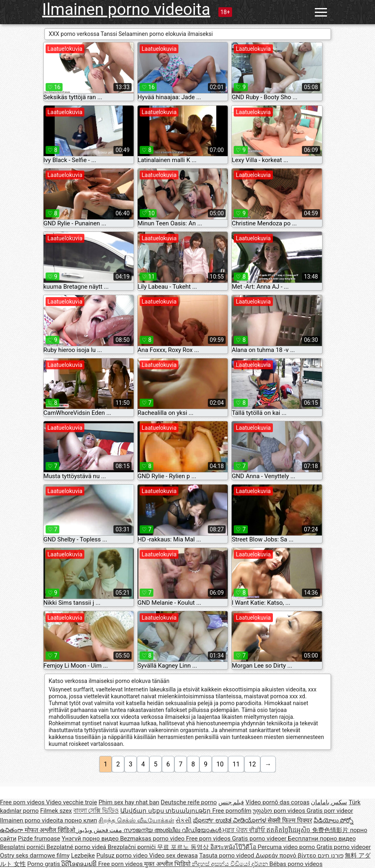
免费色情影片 (331, 830)
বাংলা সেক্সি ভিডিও (96, 811)
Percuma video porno (287, 847)
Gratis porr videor (330, 811)
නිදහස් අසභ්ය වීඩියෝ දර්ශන (230, 864)
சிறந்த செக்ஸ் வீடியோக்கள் (136, 820)
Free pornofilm (232, 811)
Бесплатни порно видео (322, 839)
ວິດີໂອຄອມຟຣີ (80, 864)
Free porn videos (23, 802)
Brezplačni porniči (133, 847)
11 (236, 764)
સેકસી (183, 820)
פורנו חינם (331, 856)
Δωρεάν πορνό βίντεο (287, 856)
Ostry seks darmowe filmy (35, 856)
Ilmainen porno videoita (126, 9)
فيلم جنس (231, 802)
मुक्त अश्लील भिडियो (168, 864)
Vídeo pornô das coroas (277, 802)
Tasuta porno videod (227, 856)
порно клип (81, 820)
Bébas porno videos (296, 864)
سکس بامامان (329, 802)
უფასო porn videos (280, 811)
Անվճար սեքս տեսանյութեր (166, 811)
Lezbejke (83, 856)
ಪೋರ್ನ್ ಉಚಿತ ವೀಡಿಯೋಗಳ (230, 820)
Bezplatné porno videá (77, 847)
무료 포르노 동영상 (183, 847)
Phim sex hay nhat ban (129, 802)
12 (252, 764)
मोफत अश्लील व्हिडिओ (51, 830)
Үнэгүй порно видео (91, 839)
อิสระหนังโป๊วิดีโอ (234, 847)
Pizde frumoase (39, 839)
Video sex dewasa (173, 856)
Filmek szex (56, 811)
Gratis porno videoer (260, 839)
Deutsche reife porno (189, 802)
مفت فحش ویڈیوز (100, 830)
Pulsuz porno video (123, 856)
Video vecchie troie (71, 802)
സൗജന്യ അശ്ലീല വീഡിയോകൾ (173, 830)
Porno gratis (44, 864)
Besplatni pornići (23, 847)
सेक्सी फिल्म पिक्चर (290, 820)
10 (220, 764)
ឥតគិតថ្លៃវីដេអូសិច (289, 830)
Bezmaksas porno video (153, 839)
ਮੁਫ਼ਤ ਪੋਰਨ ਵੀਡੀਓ (244, 830)
